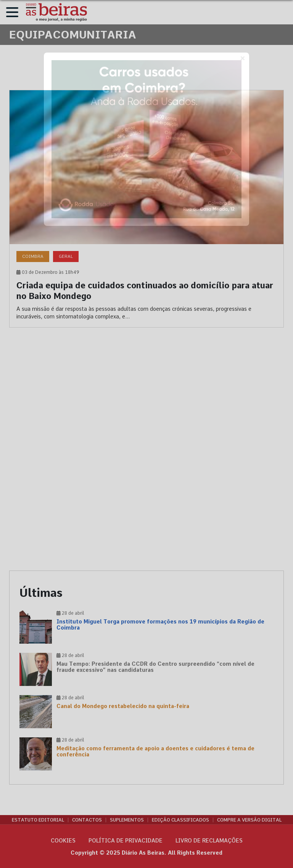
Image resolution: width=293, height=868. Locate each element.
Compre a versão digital (249, 820)
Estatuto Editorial (38, 820)
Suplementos (127, 820)
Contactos (87, 820)
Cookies (63, 841)
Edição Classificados (180, 820)
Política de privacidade (126, 841)
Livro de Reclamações (209, 841)
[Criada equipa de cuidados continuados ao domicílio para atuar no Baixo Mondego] (146, 209)
